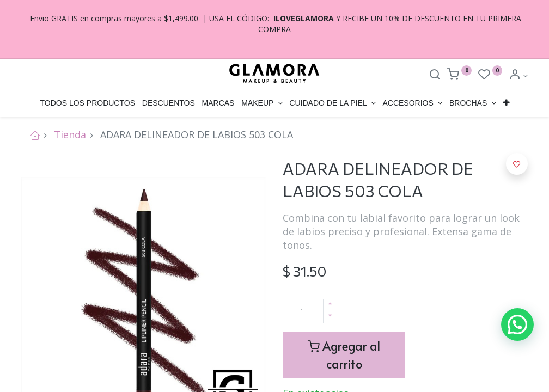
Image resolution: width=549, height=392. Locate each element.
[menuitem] (87, 103)
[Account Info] (518, 75)
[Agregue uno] (330, 305)
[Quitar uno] (330, 317)
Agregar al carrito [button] (344, 355)
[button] (506, 103)
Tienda (70, 134)
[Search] (435, 75)
